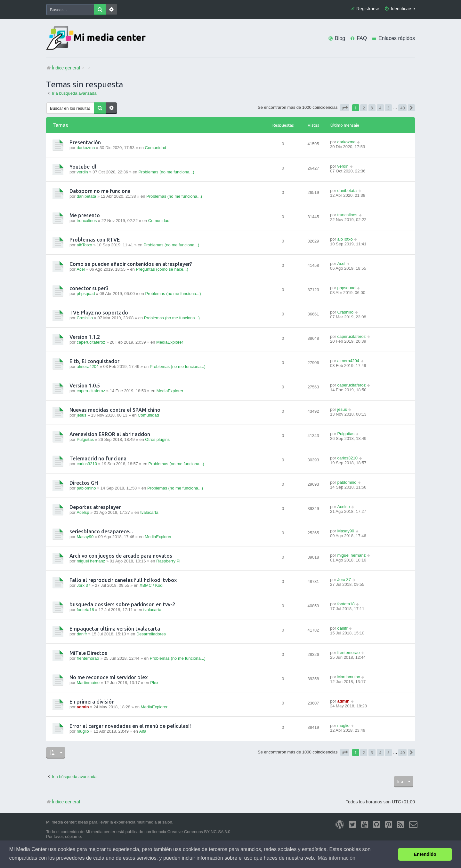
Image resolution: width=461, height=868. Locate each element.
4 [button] (380, 108)
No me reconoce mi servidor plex (109, 677)
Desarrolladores (151, 634)
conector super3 (89, 288)
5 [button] (388, 108)
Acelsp (83, 512)
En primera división (92, 702)
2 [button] (364, 108)
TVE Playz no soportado (99, 313)
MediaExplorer (170, 342)
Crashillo (85, 318)
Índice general (63, 802)
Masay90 (85, 537)
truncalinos (87, 221)
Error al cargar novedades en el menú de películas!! (130, 726)
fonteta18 (85, 610)
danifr (82, 634)
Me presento (85, 215)
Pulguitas (85, 439)
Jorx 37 (83, 585)
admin (83, 707)
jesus (81, 415)
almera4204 (88, 366)
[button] (345, 108)
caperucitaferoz (91, 342)
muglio (83, 731)
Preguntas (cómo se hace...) (162, 269)
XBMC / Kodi (151, 585)
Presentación (85, 142)
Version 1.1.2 (85, 337)
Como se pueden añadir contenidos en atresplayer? (131, 264)
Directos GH (84, 483)
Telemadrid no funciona (98, 458)
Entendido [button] (425, 854)
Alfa (143, 731)
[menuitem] (400, 9)
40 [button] (402, 108)
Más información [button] (337, 858)
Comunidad (156, 148)
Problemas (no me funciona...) (166, 172)
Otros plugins (157, 439)
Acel (81, 269)
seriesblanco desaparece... (101, 531)
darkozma (86, 148)
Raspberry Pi (168, 561)
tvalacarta (149, 512)
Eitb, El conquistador (94, 361)
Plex (154, 683)
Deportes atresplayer (95, 507)
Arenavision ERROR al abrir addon (110, 434)
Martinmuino (88, 683)
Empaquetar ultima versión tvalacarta (115, 629)
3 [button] (372, 108)
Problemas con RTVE (95, 240)
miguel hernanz (91, 561)
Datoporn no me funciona (100, 191)
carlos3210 (87, 464)
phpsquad (86, 294)
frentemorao (88, 658)
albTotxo (84, 245)
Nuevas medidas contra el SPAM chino (115, 410)
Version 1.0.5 (85, 386)
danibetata (86, 196)
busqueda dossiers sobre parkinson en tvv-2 (122, 604)
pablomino (86, 488)
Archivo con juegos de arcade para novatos (121, 556)
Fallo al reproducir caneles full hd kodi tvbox (123, 580)
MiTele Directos (88, 653)
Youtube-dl (83, 167)
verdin (82, 172)
